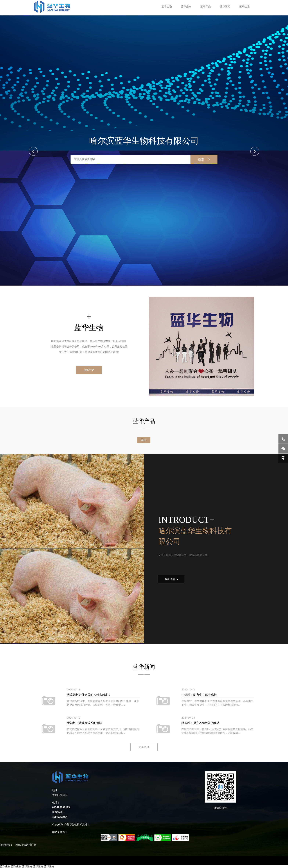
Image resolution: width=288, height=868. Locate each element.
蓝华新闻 (225, 6)
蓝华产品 (206, 6)
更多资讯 (144, 747)
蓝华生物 (167, 6)
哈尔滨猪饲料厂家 (26, 845)
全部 (144, 440)
